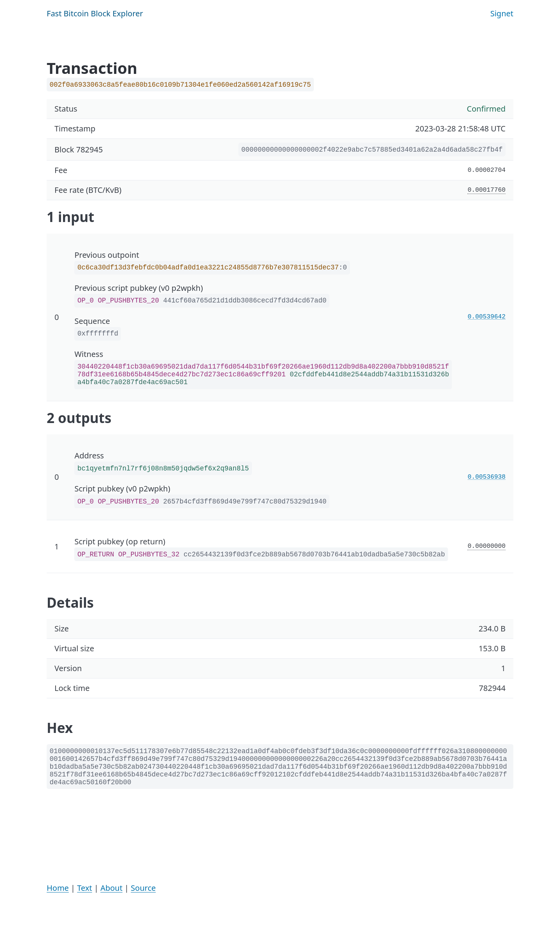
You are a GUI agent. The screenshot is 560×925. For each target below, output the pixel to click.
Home (58, 888)
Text (84, 888)
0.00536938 (487, 477)
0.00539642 (487, 317)
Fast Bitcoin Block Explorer (95, 13)
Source (143, 888)
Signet (502, 13)
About (111, 888)
